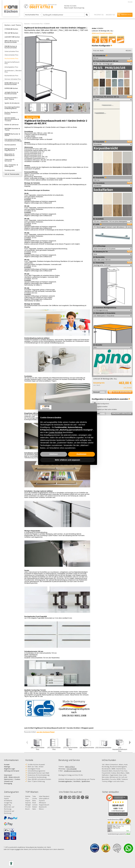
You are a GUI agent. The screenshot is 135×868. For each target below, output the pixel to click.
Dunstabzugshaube (65, 781)
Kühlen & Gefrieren (12, 125)
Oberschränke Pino (11, 55)
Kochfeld (77, 781)
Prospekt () (99, 15)
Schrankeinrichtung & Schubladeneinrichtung (13, 140)
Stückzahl (96, 392)
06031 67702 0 (70, 767)
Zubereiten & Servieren (9, 160)
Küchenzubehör (10, 145)
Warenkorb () (126, 15)
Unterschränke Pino (12, 51)
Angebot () (110, 15)
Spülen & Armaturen (12, 103)
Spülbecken (86, 781)
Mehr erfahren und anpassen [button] (67, 460)
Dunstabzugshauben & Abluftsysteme (12, 108)
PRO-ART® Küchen (11, 33)
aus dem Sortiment (46, 732)
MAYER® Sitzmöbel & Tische (12, 129)
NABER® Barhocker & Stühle (12, 135)
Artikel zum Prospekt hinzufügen (102, 33)
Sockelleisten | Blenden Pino (13, 71)
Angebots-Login (10, 769)
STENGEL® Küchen (11, 29)
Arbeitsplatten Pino (11, 67)
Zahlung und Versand (12, 771)
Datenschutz (8, 779)
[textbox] (63, 15)
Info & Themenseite (12, 174)
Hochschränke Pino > (38, 24)
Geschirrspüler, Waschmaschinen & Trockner (12, 119)
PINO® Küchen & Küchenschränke (11, 47)
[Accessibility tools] (11, 863)
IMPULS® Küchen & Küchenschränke (12, 42)
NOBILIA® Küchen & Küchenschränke (12, 84)
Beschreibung (32, 117)
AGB (6, 777)
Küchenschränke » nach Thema (11, 98)
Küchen (11, 9)
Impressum (8, 775)
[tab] (12, 25)
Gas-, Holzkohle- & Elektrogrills (11, 165)
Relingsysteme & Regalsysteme (11, 149)
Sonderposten (10, 170)
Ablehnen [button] (54, 454)
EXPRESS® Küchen (11, 88)
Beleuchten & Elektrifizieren (10, 155)
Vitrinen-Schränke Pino (13, 79)
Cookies (17, 779)
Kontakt (130, 2)
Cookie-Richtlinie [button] (55, 432)
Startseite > (28, 24)
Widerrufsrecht (14, 777)
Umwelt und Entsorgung (8, 782)
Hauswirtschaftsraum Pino (12, 63)
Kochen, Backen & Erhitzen (11, 113)
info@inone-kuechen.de (72, 771)
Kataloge (7, 767)
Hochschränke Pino (11, 58)
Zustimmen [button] (81, 454)
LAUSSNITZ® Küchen (12, 37)
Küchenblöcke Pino (11, 76)
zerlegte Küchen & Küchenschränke (11, 93)
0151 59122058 (72, 769)
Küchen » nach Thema (13, 25)
